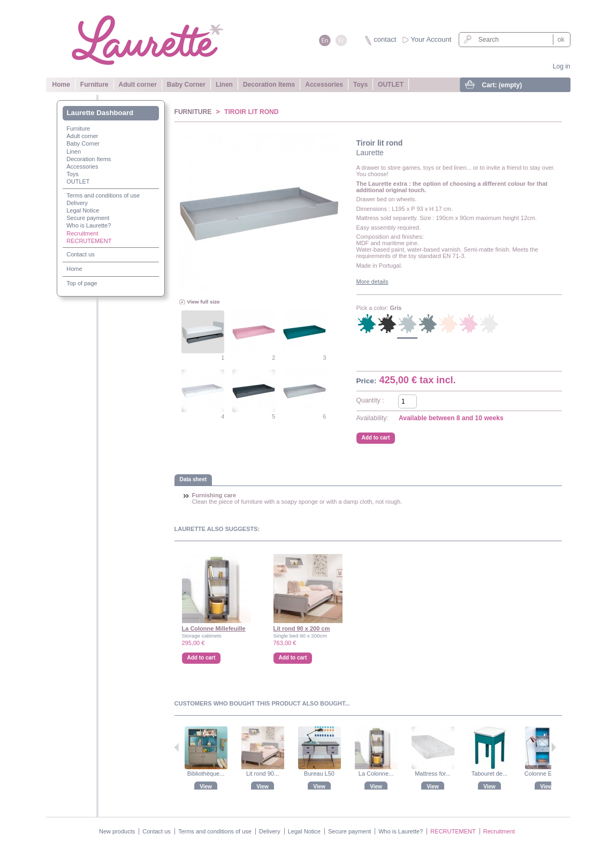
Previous (177, 747)
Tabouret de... (489, 773)
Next (554, 747)
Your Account (431, 39)
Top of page (82, 283)
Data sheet (193, 479)
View (206, 787)
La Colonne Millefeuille (214, 628)
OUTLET (391, 85)
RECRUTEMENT (89, 241)
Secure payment (88, 218)
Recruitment (82, 233)
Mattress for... (433, 773)
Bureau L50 (319, 773)
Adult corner (138, 85)
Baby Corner (186, 85)
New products (117, 831)
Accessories (324, 85)
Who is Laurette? (89, 225)
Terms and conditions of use (103, 195)
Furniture (94, 85)
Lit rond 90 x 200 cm (302, 628)
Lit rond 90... (263, 773)
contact (385, 39)
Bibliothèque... (206, 773)
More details (372, 282)
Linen (224, 85)
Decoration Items (269, 85)
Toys (360, 85)
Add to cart (201, 658)
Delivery (77, 203)
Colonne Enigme (546, 773)
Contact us (81, 254)
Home (61, 85)
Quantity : (370, 400)
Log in (562, 66)
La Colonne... (376, 773)
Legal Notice (83, 210)
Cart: (502, 85)
